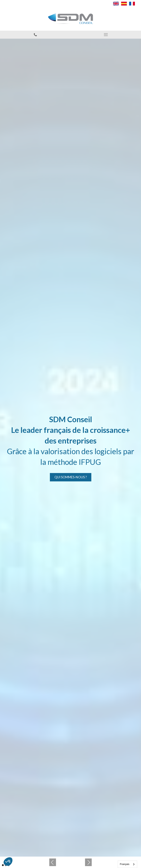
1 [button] (3, 865)
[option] (70, 448)
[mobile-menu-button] (106, 35)
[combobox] (127, 864)
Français (125, 864)
